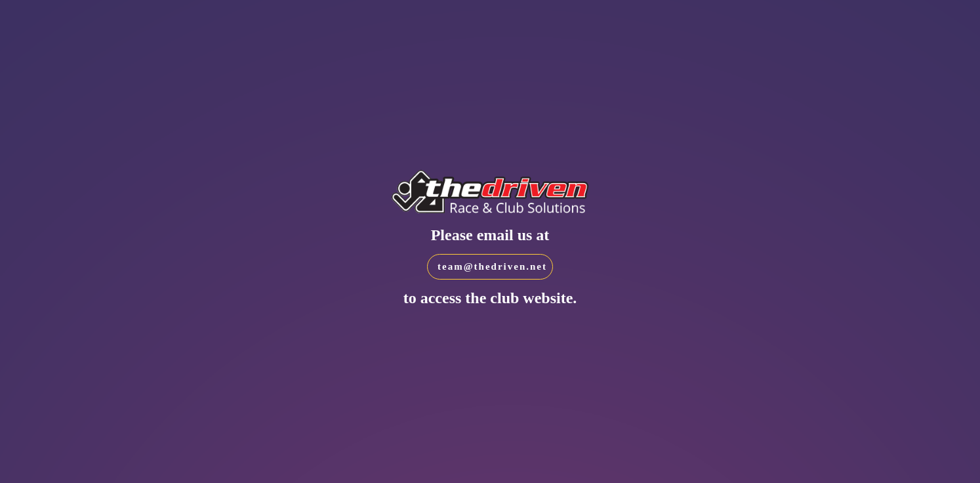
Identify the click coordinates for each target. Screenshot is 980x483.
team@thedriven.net (492, 266)
